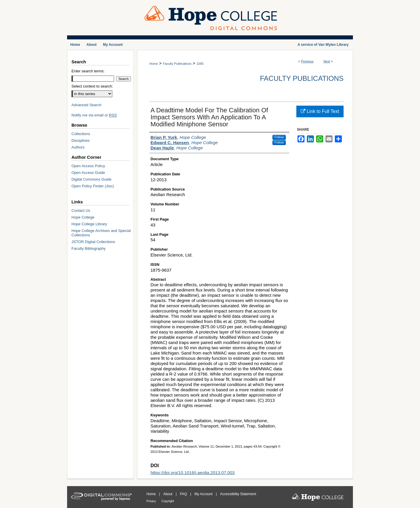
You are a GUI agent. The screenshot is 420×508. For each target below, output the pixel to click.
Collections (81, 134)
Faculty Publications (177, 64)
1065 (200, 64)
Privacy (152, 501)
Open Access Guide (88, 173)
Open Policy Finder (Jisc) (93, 186)
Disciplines (80, 140)
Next (327, 61)
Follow (279, 137)
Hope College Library (89, 224)
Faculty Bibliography (89, 248)
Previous (307, 61)
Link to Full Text (320, 111)
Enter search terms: (88, 71)
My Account (204, 494)
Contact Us (81, 211)
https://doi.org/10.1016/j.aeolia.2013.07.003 (193, 473)
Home (154, 64)
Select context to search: (92, 86)
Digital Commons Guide (91, 179)
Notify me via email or (94, 115)
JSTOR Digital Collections (93, 242)
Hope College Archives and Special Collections (101, 233)
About (168, 494)
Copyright (168, 501)
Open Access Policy (88, 166)
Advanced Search (86, 105)
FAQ (184, 494)
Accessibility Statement (238, 494)
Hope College (83, 217)
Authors (78, 147)
